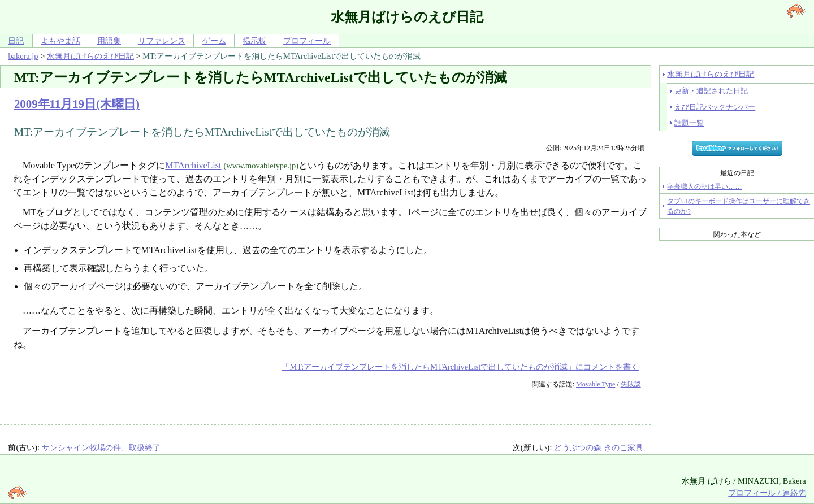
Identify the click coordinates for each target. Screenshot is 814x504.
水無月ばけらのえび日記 (90, 56)
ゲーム (214, 41)
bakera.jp (23, 56)
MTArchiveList (193, 165)
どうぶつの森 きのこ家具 (599, 447)
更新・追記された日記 (711, 91)
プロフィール (307, 41)
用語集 (109, 41)
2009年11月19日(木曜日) (77, 104)
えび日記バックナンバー (715, 107)
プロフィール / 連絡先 (767, 493)
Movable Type (596, 384)
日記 (16, 41)
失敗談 (631, 384)
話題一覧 (689, 123)
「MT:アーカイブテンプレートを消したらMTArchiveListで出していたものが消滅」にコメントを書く (460, 367)
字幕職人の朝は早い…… (704, 186)
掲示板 (254, 41)
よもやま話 (60, 41)
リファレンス (162, 41)
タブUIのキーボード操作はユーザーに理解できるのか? (739, 206)
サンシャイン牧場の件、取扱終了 (101, 447)
